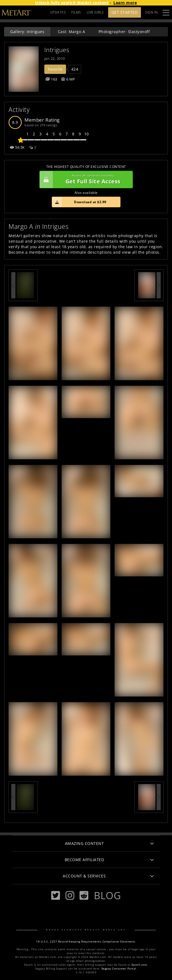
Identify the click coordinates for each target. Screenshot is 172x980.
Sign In (151, 12)
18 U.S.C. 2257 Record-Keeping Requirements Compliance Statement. (86, 942)
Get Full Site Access (85, 180)
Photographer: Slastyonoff (124, 32)
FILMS (76, 12)
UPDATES (58, 12)
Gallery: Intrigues (27, 32)
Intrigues (57, 50)
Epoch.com (139, 965)
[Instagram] (70, 895)
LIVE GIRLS (95, 12)
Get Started (125, 12)
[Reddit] (84, 895)
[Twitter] (56, 895)
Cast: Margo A (72, 32)
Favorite (55, 69)
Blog (107, 895)
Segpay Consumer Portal (119, 969)
